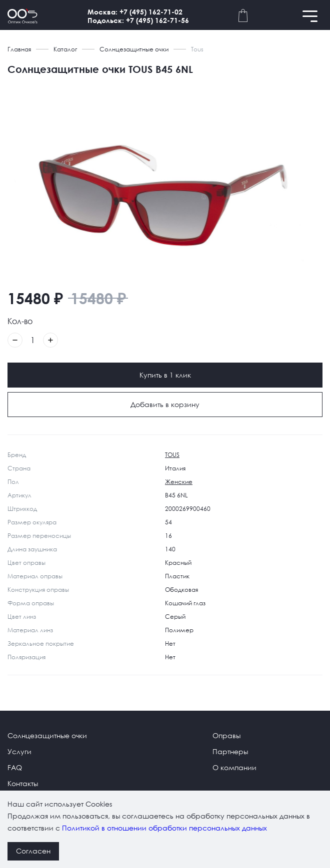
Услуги (19, 751)
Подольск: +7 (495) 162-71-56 (138, 20)
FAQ (15, 767)
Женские (179, 482)
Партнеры (230, 751)
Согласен (33, 851)
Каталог (65, 49)
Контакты (23, 783)
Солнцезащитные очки (134, 49)
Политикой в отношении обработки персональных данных (164, 828)
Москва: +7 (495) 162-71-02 (135, 12)
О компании (234, 767)
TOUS (172, 455)
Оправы (226, 735)
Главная (19, 49)
